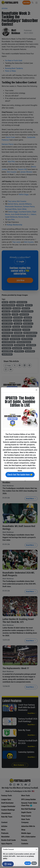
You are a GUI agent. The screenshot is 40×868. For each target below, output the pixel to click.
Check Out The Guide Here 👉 (20, 475)
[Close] (36, 849)
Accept (28, 863)
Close (34, 863)
